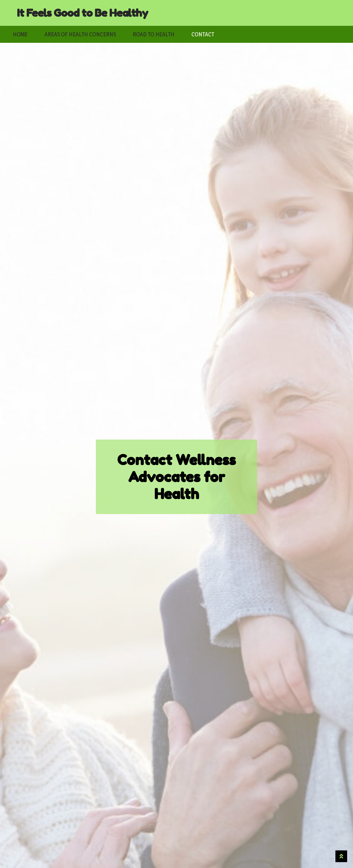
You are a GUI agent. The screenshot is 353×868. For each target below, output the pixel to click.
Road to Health (154, 34)
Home (20, 34)
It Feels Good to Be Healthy (83, 13)
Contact (203, 34)
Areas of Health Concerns (80, 34)
